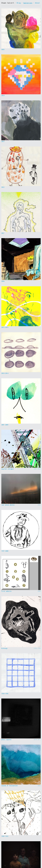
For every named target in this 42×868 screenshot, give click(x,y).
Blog (19, 3)
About (37, 3)
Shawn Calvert (8, 3)
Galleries (28, 3)
